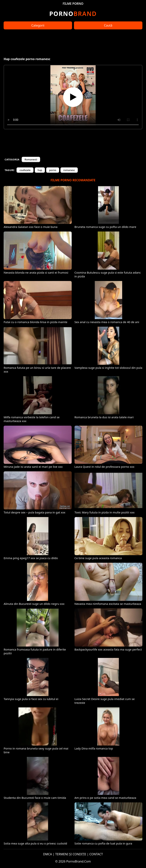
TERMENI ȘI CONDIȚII (71, 854)
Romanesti (31, 159)
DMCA (48, 854)
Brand (73, 14)
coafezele (25, 170)
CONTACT (96, 854)
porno (53, 170)
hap (40, 170)
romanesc (69, 170)
